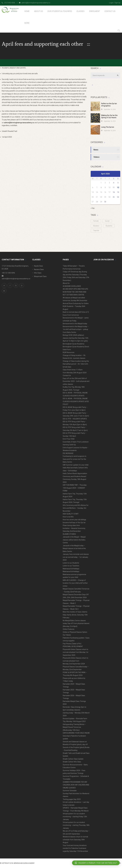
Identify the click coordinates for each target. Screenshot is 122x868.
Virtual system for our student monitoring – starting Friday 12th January (75, 817)
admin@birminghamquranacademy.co (19, 123)
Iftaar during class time (71, 525)
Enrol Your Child (69, 439)
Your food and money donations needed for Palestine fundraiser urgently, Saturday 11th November (75, 848)
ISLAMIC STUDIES (69, 534)
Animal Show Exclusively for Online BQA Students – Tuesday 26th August (76, 306)
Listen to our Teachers (71, 566)
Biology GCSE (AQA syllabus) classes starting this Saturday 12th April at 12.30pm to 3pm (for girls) (76, 338)
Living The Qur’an (108, 127)
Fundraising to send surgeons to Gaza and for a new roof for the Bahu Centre (75, 459)
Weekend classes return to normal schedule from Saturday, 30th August (75, 840)
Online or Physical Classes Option (75, 632)
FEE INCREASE (68, 453)
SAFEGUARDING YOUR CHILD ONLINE (76, 733)
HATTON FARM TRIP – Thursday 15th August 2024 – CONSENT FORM (75, 488)
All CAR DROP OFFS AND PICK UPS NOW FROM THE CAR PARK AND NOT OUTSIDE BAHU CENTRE (75, 292)
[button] (96, 863)
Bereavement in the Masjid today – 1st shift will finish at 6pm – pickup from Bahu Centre (76, 329)
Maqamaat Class (40, 276)
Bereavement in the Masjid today (75, 324)
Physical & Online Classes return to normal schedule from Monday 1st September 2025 (75, 652)
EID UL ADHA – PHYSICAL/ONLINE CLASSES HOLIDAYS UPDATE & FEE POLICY (76, 401)
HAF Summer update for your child (76, 465)
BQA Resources (69, 352)
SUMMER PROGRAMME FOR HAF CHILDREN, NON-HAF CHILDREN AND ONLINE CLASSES (76, 785)
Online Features (69, 629)
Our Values (67, 635)
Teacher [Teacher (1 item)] (96, 231)
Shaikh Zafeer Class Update (73, 759)
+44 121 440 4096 (8, 273)
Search (119, 75)
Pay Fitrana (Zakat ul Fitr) (72, 644)
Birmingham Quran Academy (74, 344)
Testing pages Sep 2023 (72, 799)
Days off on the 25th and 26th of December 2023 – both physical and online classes (76, 381)
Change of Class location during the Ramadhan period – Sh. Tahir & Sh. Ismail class (76, 364)
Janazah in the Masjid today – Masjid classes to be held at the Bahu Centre (74, 548)
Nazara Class (39, 269)
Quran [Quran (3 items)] (107, 221)
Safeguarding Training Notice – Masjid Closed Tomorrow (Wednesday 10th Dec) (74, 727)
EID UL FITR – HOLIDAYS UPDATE (75, 419)
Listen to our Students (71, 563)
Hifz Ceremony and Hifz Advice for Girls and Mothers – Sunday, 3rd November (76, 508)
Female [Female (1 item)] (96, 221)
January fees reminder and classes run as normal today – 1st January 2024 (76, 557)
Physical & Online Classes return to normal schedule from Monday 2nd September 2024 (75, 661)
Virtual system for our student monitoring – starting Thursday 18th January (76, 825)
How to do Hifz (68, 517)
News (96, 150)
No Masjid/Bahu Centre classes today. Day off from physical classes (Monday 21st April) (76, 623)
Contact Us (67, 375)
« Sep (93, 208)
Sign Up (117, 3)
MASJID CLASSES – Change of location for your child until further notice (75, 583)
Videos (96, 157)
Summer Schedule (70, 791)
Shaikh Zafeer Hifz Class (72, 762)
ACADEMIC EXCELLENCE (72, 286)
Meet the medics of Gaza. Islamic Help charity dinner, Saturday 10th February (75, 615)
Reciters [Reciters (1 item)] (96, 226)
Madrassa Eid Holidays (71, 569)
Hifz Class (38, 273)
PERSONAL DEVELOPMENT (73, 646)
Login (111, 3)
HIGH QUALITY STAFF (71, 514)
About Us (66, 283)
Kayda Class (38, 266)
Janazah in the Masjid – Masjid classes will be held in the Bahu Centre (74, 540)
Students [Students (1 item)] (109, 226)
